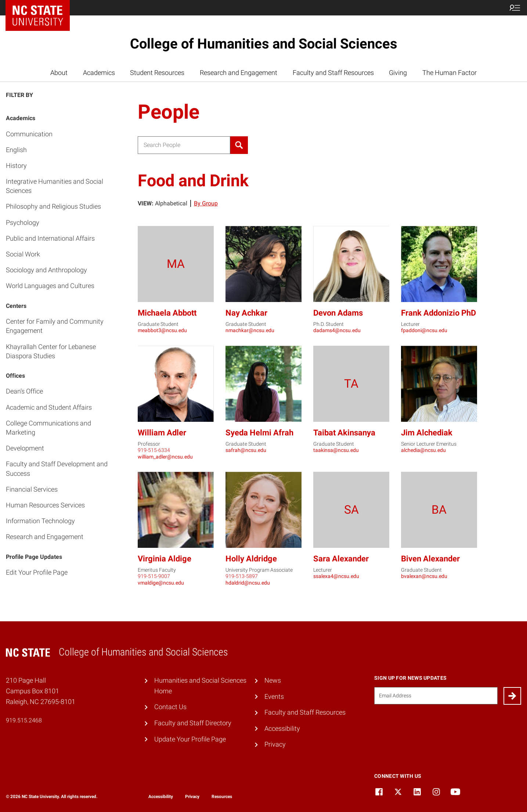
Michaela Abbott (167, 313)
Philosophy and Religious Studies (53, 206)
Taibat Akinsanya (344, 433)
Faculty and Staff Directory (193, 723)
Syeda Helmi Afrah (259, 433)
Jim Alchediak (427, 433)
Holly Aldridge (251, 559)
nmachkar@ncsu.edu (250, 330)
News (273, 680)
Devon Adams (338, 313)
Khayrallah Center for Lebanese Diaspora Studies (51, 351)
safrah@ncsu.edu (246, 450)
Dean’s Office (24, 391)
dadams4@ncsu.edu (337, 330)
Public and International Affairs (50, 238)
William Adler (162, 433)
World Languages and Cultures (50, 286)
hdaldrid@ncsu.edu (248, 583)
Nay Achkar (246, 313)
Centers (16, 306)
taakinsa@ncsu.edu (336, 450)
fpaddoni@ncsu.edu (424, 330)
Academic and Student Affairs (49, 407)
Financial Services (32, 489)
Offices (15, 376)
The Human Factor (450, 73)
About (59, 73)
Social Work (23, 254)
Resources (222, 797)
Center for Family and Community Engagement (55, 326)
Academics (99, 73)
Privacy (275, 744)
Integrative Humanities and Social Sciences (55, 186)
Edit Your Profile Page (37, 572)
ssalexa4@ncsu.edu (336, 576)
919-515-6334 (154, 450)
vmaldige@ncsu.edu (161, 583)
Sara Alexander (341, 559)
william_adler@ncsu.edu (165, 457)
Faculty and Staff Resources (333, 73)
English (16, 150)
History (16, 166)
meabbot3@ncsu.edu (162, 330)
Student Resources (157, 73)
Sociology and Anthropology (46, 270)
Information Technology (40, 521)
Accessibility (282, 728)
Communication (29, 134)
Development (25, 448)
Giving (398, 73)
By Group (206, 203)
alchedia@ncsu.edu (423, 450)
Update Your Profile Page (190, 739)
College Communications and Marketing (48, 428)
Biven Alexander (430, 559)
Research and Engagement (239, 73)
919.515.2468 (24, 720)
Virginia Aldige (165, 559)
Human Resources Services (45, 505)
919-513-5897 (242, 576)
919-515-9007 (154, 576)
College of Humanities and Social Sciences (264, 44)
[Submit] (512, 696)
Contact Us (170, 707)
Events (274, 696)
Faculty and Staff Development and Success (57, 468)
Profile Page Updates (34, 557)
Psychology (23, 222)
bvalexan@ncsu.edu (424, 576)
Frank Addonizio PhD (438, 313)
